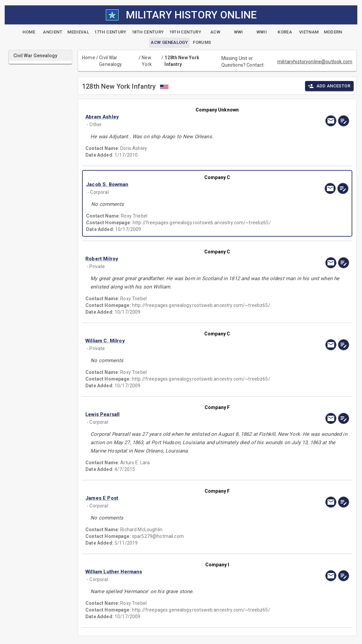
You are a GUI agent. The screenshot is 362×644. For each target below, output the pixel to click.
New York (147, 61)
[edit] (344, 121)
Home (89, 58)
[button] (178, 117)
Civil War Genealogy (111, 61)
